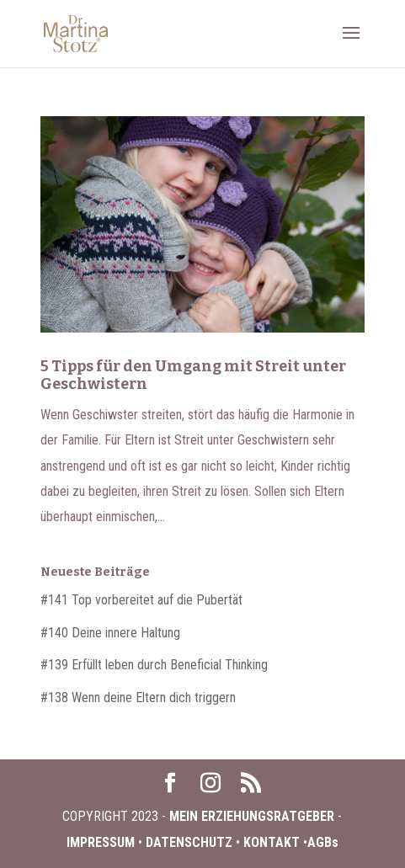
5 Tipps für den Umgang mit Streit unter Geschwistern (193, 375)
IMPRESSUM (102, 842)
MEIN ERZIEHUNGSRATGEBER (250, 816)
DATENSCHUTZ (189, 842)
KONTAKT (272, 842)
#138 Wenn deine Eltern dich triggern (138, 698)
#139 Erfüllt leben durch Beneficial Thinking (154, 665)
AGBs (323, 842)
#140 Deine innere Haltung (110, 633)
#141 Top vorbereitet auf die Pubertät (141, 600)
